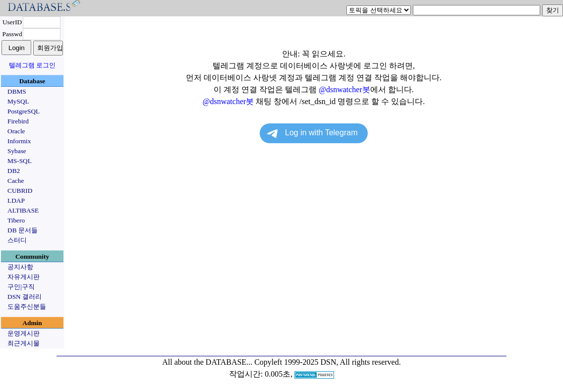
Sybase (17, 151)
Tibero (16, 220)
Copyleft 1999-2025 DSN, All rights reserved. (328, 362)
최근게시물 (24, 343)
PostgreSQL (24, 111)
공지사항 (20, 267)
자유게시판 (24, 277)
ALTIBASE (23, 210)
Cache (16, 181)
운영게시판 (24, 333)
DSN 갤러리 (25, 297)
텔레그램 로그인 (32, 65)
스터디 (17, 240)
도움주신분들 (27, 307)
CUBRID (20, 191)
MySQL (18, 101)
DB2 (14, 171)
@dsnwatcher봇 (344, 89)
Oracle (16, 131)
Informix (19, 141)
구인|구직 (21, 287)
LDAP (16, 200)
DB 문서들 (23, 230)
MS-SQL (20, 161)
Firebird (18, 121)
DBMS (17, 91)
